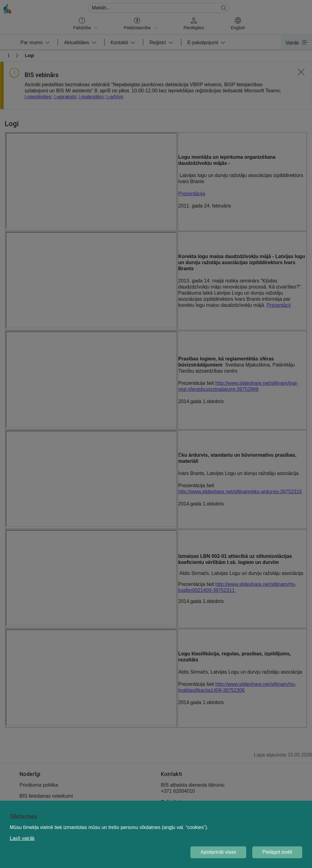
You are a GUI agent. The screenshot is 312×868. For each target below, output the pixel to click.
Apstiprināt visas (218, 852)
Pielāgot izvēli (277, 852)
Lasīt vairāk (22, 838)
